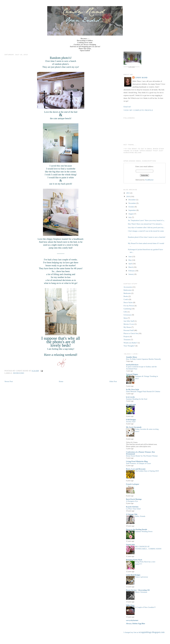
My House (127, 327)
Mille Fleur (130, 605)
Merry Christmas (141, 592)
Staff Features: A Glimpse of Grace (139, 463)
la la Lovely (130, 397)
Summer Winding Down (144, 531)
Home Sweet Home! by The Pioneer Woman (142, 456)
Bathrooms (127, 290)
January (131, 274)
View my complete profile (138, 110)
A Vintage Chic (132, 514)
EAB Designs (131, 420)
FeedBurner (149, 180)
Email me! (127, 107)
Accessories (128, 287)
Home (61, 381)
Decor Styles (128, 302)
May (130, 260)
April (131, 264)
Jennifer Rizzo (132, 357)
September (132, 210)
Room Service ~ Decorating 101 (138, 590)
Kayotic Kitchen (132, 507)
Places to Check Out (131, 333)
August (131, 214)
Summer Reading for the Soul (137, 399)
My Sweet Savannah (134, 427)
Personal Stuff (129, 330)
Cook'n (126, 299)
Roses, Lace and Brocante (136, 469)
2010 (128, 196)
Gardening (127, 309)
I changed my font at (144, 632)
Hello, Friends (140, 516)
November (132, 203)
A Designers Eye (132, 501)
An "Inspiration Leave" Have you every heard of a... (146, 220)
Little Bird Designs (133, 575)
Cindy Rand (141, 78)
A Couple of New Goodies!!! (145, 607)
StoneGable (130, 545)
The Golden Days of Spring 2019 (147, 471)
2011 (128, 193)
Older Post (113, 381)
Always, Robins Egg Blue (136, 624)
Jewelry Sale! (131, 422)
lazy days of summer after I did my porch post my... (146, 227)
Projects (126, 336)
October (132, 207)
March (131, 267)
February (132, 271)
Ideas (125, 318)
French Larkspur (133, 484)
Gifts (125, 312)
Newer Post (9, 381)
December (132, 200)
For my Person (129, 306)
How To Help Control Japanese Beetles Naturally (144, 359)
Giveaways (128, 315)
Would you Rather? (130, 343)
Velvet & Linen (132, 442)
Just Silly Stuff (129, 321)
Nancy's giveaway (142, 577)
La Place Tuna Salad (133, 509)
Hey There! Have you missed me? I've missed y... (146, 224)
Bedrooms (19, 373)
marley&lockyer (132, 365)
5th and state (131, 405)
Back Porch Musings (134, 499)
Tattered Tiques (132, 374)
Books (126, 296)
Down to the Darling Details (137, 529)
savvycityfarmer (132, 620)
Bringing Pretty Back (134, 560)
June (130, 257)
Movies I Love (129, 324)
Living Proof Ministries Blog (137, 461)
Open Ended (85, 10)
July (130, 217)
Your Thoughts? (129, 346)
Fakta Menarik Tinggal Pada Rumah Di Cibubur (143, 391)
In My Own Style (133, 389)
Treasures (127, 340)
